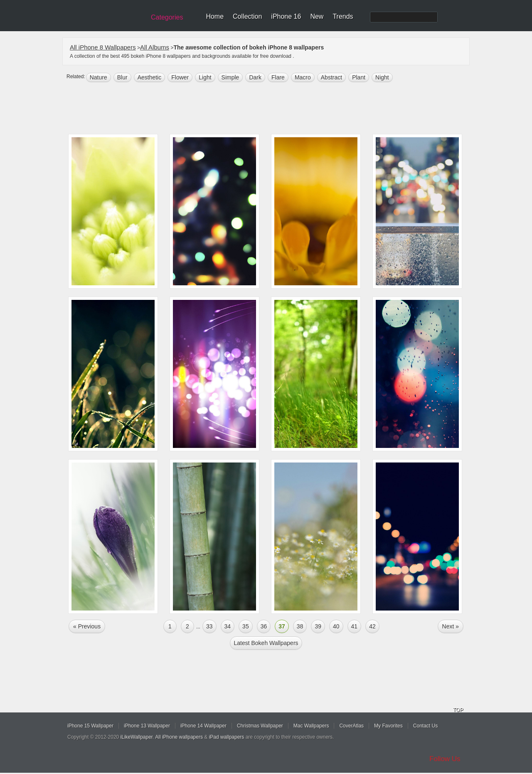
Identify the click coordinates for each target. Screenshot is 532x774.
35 (246, 626)
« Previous (87, 626)
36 (264, 626)
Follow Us (445, 759)
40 (336, 626)
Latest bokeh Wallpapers (266, 643)
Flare (278, 77)
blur (122, 77)
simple (230, 77)
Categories (167, 17)
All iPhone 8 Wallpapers (103, 47)
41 (355, 626)
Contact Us (425, 726)
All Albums (155, 47)
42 (372, 626)
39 (318, 626)
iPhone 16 (286, 16)
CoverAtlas (351, 726)
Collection (247, 16)
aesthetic (150, 77)
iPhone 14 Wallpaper (203, 726)
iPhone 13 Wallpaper (147, 726)
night (382, 77)
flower (180, 77)
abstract (331, 77)
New (317, 16)
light (205, 77)
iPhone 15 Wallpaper (90, 726)
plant (359, 77)
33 (209, 626)
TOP (458, 710)
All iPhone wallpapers (179, 737)
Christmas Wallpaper (260, 726)
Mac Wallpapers (311, 726)
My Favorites (388, 726)
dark (255, 77)
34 (228, 626)
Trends (343, 16)
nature (99, 77)
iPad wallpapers (227, 737)
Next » (451, 626)
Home (215, 16)
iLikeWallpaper (137, 737)
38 (300, 626)
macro (303, 77)
